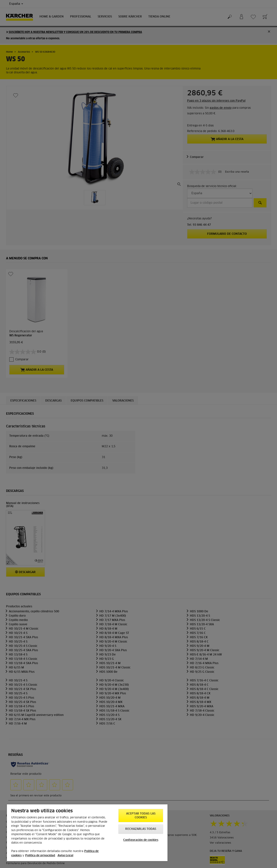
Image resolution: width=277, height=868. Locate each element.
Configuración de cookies (141, 840)
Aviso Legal (65, 856)
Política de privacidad (40, 856)
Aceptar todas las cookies (141, 816)
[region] (87, 833)
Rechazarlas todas (141, 829)
